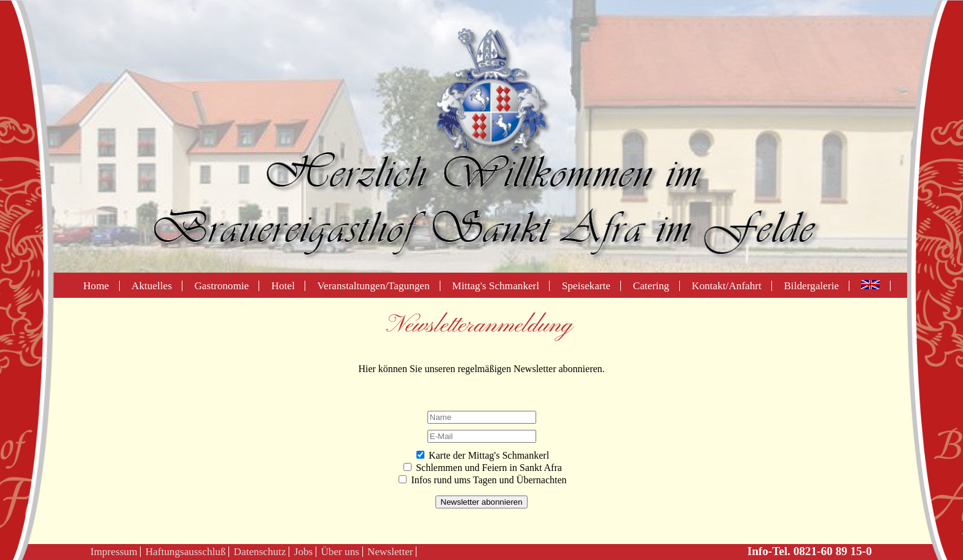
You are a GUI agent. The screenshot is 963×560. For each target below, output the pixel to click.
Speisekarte (586, 286)
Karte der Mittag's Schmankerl (489, 455)
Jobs (304, 552)
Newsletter (390, 552)
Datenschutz (260, 552)
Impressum (114, 552)
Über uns (340, 552)
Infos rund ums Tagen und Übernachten (489, 480)
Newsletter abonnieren (481, 502)
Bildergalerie (811, 286)
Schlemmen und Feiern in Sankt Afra (489, 468)
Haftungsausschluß (186, 552)
